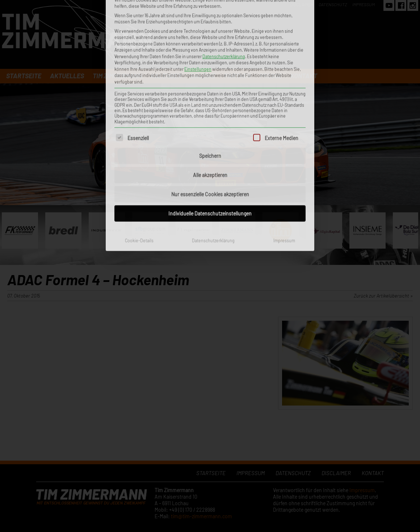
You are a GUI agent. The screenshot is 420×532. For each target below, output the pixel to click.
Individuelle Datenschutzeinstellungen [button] (210, 126)
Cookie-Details (139, 153)
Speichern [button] (210, 68)
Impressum (284, 153)
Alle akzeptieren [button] (210, 88)
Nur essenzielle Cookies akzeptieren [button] (210, 107)
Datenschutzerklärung (213, 153)
